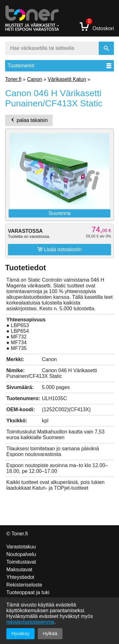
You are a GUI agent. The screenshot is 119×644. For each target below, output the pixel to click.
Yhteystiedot (20, 577)
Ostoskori (97, 26)
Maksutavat (19, 570)
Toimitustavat (21, 562)
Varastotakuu (21, 547)
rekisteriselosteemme (30, 622)
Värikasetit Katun (67, 79)
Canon (34, 79)
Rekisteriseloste (24, 585)
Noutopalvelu (21, 554)
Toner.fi (13, 79)
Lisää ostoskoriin (60, 249)
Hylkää (50, 633)
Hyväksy (20, 633)
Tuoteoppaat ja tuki (28, 592)
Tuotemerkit (60, 66)
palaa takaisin (29, 120)
